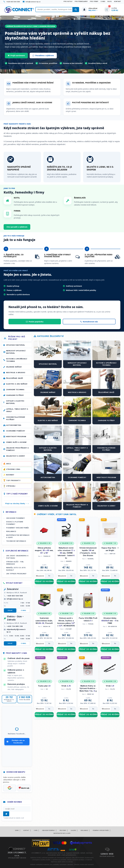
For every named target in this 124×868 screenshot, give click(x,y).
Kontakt (118, 2)
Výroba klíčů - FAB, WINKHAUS (15, 563)
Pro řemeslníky (81, 2)
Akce (8, 464)
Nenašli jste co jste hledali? (16, 569)
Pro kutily (68, 2)
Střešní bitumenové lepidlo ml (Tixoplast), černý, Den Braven (88, 552)
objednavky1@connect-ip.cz (16, 631)
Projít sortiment (16, 55)
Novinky (10, 475)
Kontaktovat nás (89, 322)
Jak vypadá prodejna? (16, 574)
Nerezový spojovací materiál (16, 352)
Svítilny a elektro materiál (15, 402)
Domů (17, 830)
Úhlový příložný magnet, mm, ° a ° (44, 550)
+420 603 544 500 (12, 2)
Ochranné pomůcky (16, 431)
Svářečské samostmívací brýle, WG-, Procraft (44, 621)
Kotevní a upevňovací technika (17, 360)
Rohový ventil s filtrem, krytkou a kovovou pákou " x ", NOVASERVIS (66, 622)
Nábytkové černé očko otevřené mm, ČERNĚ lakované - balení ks (66, 553)
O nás (103, 2)
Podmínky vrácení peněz (17, 528)
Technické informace (16, 541)
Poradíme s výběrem (43, 55)
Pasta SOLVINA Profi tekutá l (88, 619)
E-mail (24, 610)
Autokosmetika (14, 425)
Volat (10, 610)
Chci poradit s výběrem (17, 227)
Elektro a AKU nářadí (17, 384)
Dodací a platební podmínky (15, 523)
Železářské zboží (15, 378)
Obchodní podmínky (15, 518)
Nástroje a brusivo (16, 373)
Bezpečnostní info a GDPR (62, 833)
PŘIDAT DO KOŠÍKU (44, 582)
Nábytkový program (16, 437)
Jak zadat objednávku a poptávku (17, 557)
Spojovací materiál (16, 345)
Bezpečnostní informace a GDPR (18, 536)
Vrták (66, 686)
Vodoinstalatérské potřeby (16, 418)
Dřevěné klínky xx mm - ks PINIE (110, 621)
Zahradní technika (15, 390)
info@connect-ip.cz (32, 2)
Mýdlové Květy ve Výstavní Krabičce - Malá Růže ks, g (88, 688)
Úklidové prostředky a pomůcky (17, 449)
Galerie (73, 830)
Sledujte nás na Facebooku (16, 742)
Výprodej (11, 486)
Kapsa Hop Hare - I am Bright (110, 549)
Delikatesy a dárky (15, 456)
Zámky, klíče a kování (16, 442)
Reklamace (11, 531)
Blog (110, 2)
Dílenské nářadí (14, 367)
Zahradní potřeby (15, 395)
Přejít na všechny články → (16, 504)
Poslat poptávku (35, 322)
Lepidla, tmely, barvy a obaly (17, 410)
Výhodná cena (13, 469)
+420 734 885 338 (15, 626)
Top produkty (13, 481)
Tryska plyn (44, 686)
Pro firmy (94, 2)
